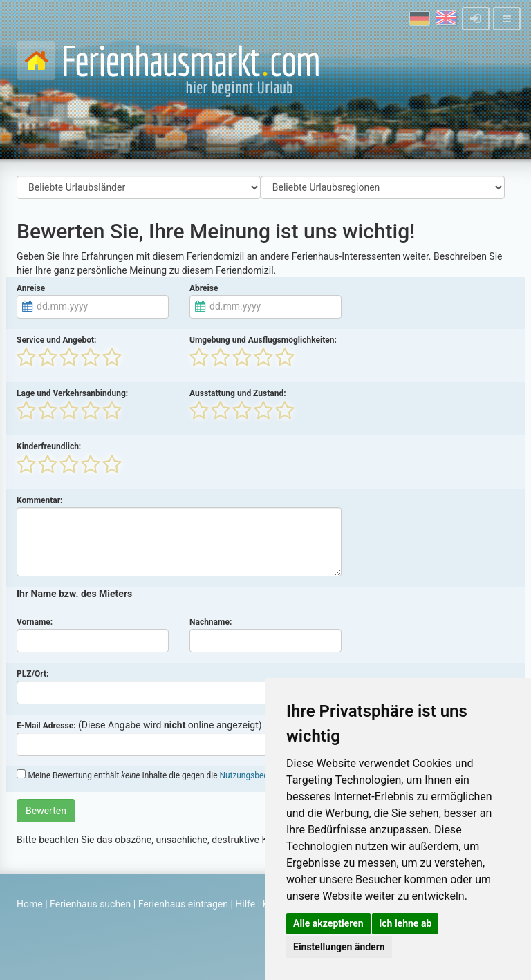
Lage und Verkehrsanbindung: (72, 393)
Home (30, 904)
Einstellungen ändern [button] (339, 947)
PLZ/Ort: (32, 674)
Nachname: (211, 622)
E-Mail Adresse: (46, 726)
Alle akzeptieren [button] (328, 923)
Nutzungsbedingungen (260, 775)
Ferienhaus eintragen (183, 904)
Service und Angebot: (56, 340)
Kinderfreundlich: (49, 446)
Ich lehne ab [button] (405, 923)
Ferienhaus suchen (90, 904)
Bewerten (46, 811)
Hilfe (245, 904)
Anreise (31, 288)
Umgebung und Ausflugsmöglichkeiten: (263, 340)
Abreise (204, 288)
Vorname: (35, 622)
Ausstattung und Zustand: (238, 393)
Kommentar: (40, 500)
